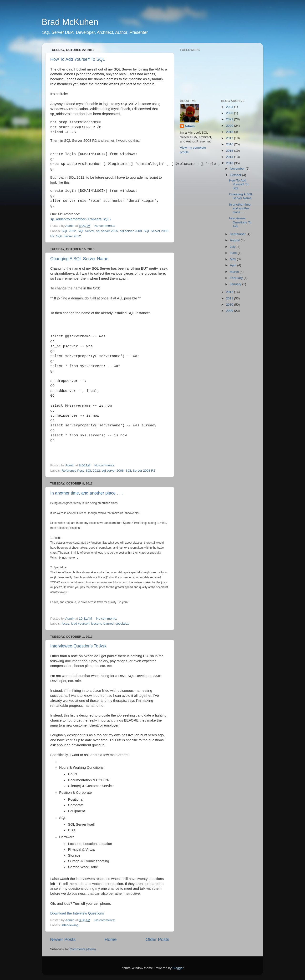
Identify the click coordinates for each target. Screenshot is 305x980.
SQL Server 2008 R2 (140, 471)
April (234, 265)
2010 (230, 305)
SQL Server (86, 231)
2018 (230, 132)
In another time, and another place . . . (86, 493)
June (234, 253)
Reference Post (73, 471)
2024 (230, 107)
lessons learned (102, 624)
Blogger (178, 968)
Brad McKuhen (70, 22)
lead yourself (80, 624)
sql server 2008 (131, 231)
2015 (230, 151)
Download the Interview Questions (77, 913)
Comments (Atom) (83, 949)
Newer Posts (63, 939)
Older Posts (157, 939)
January (236, 284)
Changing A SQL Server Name (79, 259)
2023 (230, 113)
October (236, 175)
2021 (230, 119)
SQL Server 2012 (69, 236)
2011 (230, 298)
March (235, 272)
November (238, 169)
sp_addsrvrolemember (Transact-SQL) (81, 219)
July (233, 247)
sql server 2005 (107, 231)
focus (65, 624)
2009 (230, 311)
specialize (122, 624)
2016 (230, 144)
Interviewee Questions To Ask (78, 646)
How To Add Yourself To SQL (78, 59)
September (238, 234)
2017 (230, 138)
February (237, 278)
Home (111, 939)
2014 (230, 157)
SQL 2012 (69, 231)
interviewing (70, 925)
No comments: (105, 226)
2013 (230, 163)
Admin (190, 126)
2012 (230, 292)
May (233, 259)
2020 (230, 126)
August (235, 240)
